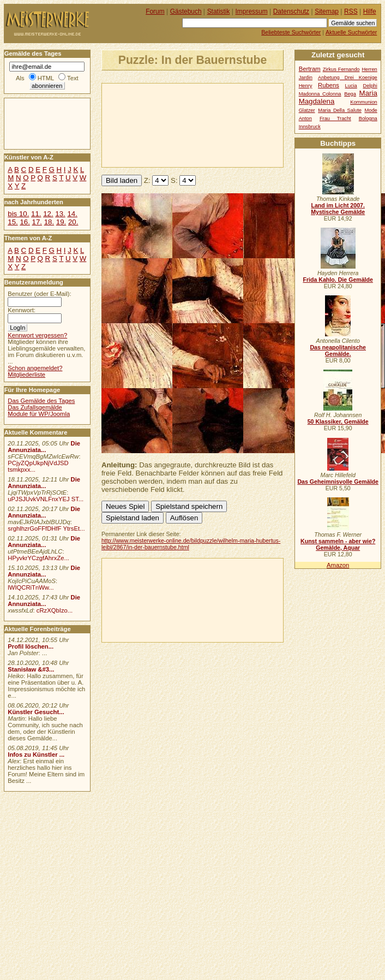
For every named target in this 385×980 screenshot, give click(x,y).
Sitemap (327, 11)
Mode (371, 110)
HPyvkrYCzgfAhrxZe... (38, 558)
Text (73, 78)
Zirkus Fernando (341, 69)
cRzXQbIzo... (55, 610)
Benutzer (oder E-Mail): (39, 294)
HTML (46, 78)
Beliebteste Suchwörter (291, 32)
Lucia (351, 86)
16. (25, 222)
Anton (305, 118)
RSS (351, 11)
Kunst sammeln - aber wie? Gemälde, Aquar (338, 544)
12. (48, 214)
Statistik (219, 11)
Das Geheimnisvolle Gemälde (338, 482)
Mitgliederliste (26, 375)
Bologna (368, 118)
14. (72, 214)
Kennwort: (22, 310)
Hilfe (370, 11)
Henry (306, 86)
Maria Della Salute (340, 110)
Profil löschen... (31, 646)
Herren (369, 69)
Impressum (252, 11)
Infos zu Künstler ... (36, 755)
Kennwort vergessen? (37, 335)
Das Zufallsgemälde (35, 407)
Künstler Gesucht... (36, 712)
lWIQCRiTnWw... (31, 587)
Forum (155, 11)
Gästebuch (186, 11)
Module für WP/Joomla (39, 414)
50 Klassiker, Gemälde (338, 421)
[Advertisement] (153, 124)
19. (61, 222)
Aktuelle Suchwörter (351, 32)
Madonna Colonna (320, 94)
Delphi (370, 86)
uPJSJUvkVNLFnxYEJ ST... (46, 499)
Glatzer (307, 110)
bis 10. (18, 214)
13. (60, 214)
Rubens (329, 85)
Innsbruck (310, 127)
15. (13, 222)
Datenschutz (291, 11)
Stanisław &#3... (31, 669)
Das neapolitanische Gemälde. (338, 351)
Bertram (310, 69)
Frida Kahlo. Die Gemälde (338, 280)
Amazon (338, 565)
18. (49, 222)
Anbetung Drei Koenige (348, 78)
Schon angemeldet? (35, 368)
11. (36, 214)
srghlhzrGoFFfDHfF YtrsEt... (46, 528)
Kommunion (364, 102)
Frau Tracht (335, 118)
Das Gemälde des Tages (41, 401)
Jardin (306, 78)
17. (37, 222)
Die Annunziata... (44, 447)
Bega (350, 94)
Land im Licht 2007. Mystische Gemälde (338, 209)
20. (73, 222)
